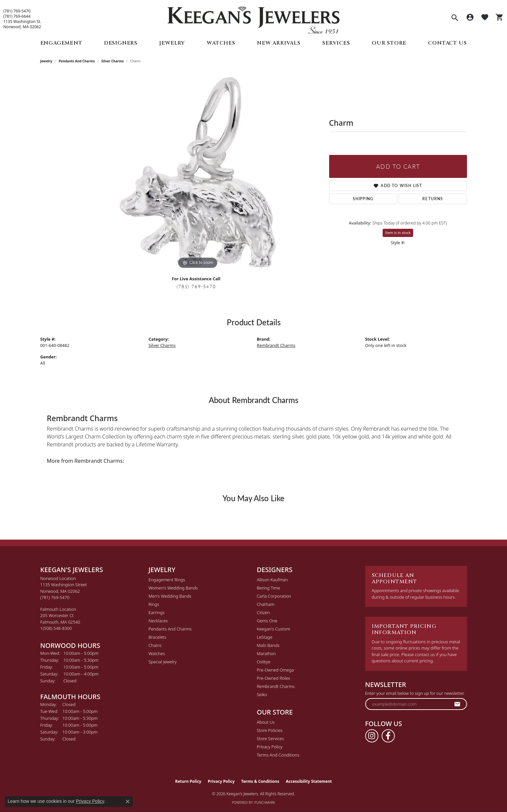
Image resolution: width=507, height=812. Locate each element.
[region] (198, 172)
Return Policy (188, 781)
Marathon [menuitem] (266, 653)
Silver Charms (113, 61)
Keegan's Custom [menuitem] (274, 629)
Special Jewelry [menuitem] (163, 662)
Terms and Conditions (278, 755)
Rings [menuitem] (154, 604)
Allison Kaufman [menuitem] (273, 580)
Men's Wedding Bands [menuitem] (170, 596)
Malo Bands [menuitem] (268, 645)
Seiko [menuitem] (262, 694)
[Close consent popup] (128, 801)
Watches (221, 43)
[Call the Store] (55, 597)
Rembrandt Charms (276, 345)
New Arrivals (279, 43)
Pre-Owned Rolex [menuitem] (274, 678)
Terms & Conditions (260, 781)
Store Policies (270, 730)
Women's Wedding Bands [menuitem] (173, 588)
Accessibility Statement (309, 781)
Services (336, 43)
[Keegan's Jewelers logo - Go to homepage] (253, 19)
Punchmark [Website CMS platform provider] (265, 802)
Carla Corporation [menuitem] (274, 596)
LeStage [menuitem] (265, 637)
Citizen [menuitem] (263, 612)
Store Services (271, 738)
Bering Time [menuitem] (269, 588)
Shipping (363, 199)
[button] (455, 18)
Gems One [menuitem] (267, 621)
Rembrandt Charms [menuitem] (276, 686)
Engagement (61, 43)
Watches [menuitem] (157, 653)
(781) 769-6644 (17, 16)
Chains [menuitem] (155, 645)
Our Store (389, 43)
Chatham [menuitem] (266, 604)
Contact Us (447, 43)
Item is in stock (398, 233)
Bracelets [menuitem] (158, 637)
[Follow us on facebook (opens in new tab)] (388, 736)
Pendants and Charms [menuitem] (170, 629)
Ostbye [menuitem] (264, 662)
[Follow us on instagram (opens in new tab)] (372, 736)
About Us (266, 722)
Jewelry (172, 43)
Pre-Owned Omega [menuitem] (275, 670)
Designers (121, 43)
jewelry (46, 61)
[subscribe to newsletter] (457, 704)
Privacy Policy (270, 747)
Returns (433, 199)
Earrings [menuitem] (157, 612)
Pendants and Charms (77, 61)
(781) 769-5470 (17, 11)
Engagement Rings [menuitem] (167, 580)
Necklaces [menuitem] (158, 621)
